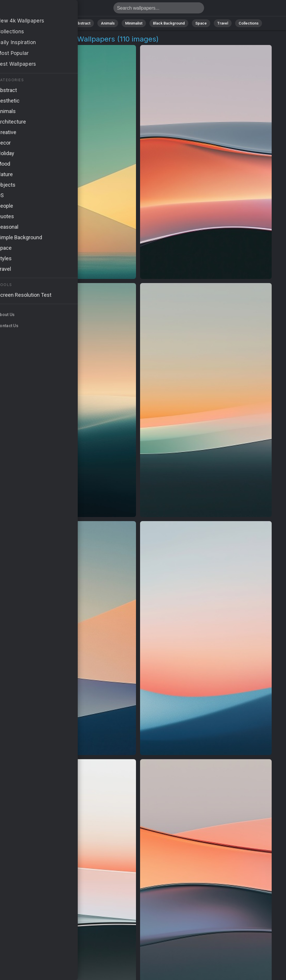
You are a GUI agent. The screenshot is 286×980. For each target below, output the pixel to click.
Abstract (83, 23)
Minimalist (134, 23)
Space (201, 23)
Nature (59, 23)
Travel (223, 23)
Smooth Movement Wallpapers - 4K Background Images (35, 9)
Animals (108, 23)
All (40, 23)
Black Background (169, 23)
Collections (249, 23)
